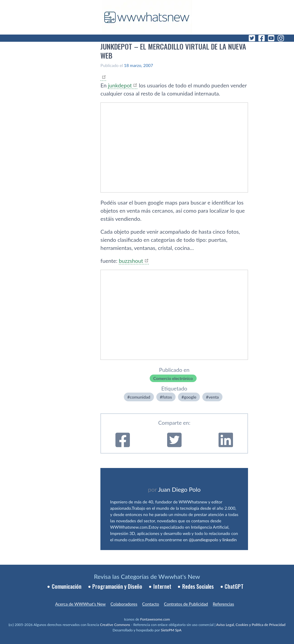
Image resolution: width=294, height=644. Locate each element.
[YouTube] (271, 38)
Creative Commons (115, 625)
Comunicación (67, 586)
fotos (167, 397)
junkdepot (120, 85)
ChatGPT (234, 586)
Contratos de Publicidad (186, 604)
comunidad (140, 397)
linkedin (230, 540)
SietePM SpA (171, 630)
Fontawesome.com (155, 619)
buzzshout (131, 261)
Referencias (224, 604)
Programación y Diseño (117, 586)
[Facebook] (262, 38)
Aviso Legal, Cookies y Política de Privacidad (251, 625)
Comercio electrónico (173, 378)
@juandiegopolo (204, 540)
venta (213, 397)
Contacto (151, 604)
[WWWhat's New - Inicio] (147, 17)
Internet (162, 586)
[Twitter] (252, 38)
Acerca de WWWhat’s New (80, 604)
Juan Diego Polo (179, 489)
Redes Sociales (198, 586)
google (190, 397)
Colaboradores (124, 604)
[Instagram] (281, 38)
